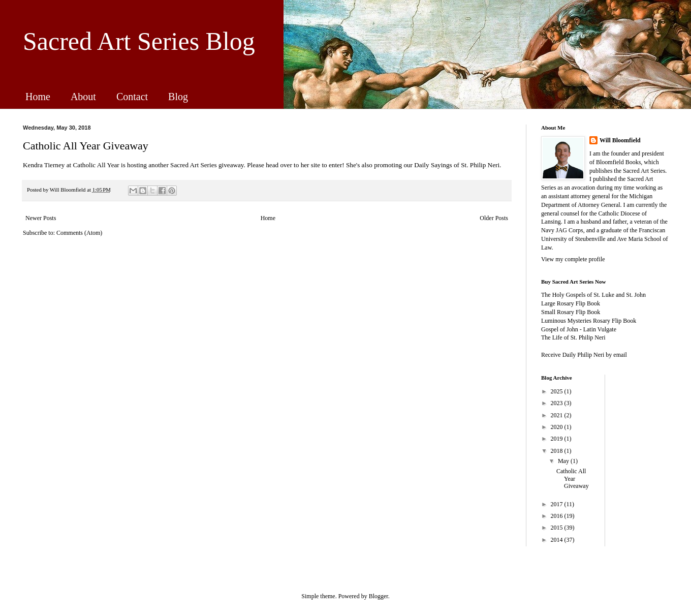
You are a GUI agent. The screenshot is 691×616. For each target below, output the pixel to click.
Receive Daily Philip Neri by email (584, 355)
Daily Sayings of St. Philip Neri (457, 165)
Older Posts (494, 218)
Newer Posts (41, 218)
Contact (132, 97)
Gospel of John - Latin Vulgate (579, 329)
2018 (558, 451)
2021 (558, 415)
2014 (558, 540)
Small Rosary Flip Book (571, 312)
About (83, 97)
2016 (558, 516)
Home (38, 97)
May (564, 461)
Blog (178, 97)
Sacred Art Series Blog (139, 41)
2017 (558, 504)
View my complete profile (573, 259)
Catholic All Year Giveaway (86, 146)
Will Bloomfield (620, 140)
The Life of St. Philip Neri (573, 337)
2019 (558, 439)
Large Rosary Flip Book (571, 303)
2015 (558, 528)
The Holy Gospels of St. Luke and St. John (593, 295)
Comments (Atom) (79, 233)
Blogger (379, 596)
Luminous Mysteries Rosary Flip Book (589, 321)
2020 (558, 427)
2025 (558, 391)
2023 (558, 403)
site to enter (327, 165)
